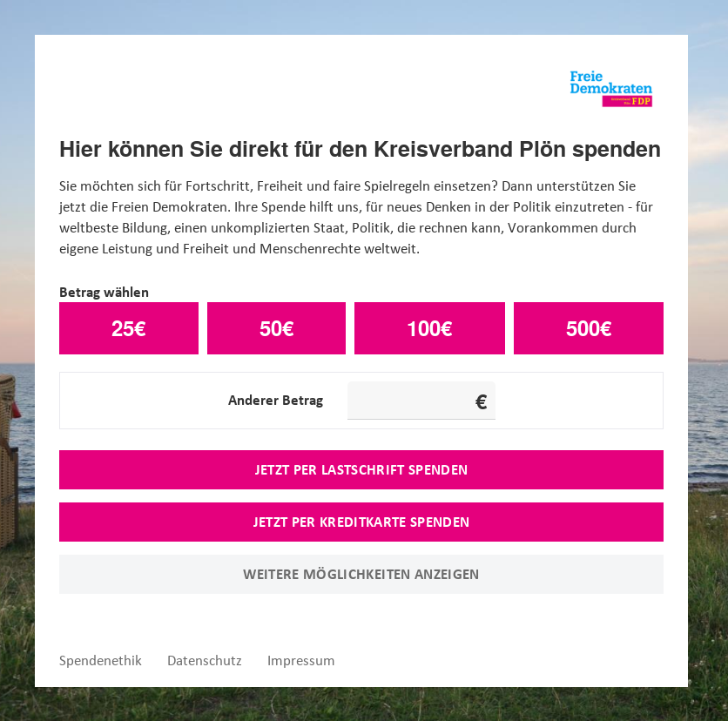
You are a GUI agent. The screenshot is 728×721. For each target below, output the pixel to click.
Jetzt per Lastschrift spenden (362, 469)
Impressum (301, 660)
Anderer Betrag (276, 400)
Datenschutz (205, 660)
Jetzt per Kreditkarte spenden (362, 522)
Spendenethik (101, 660)
